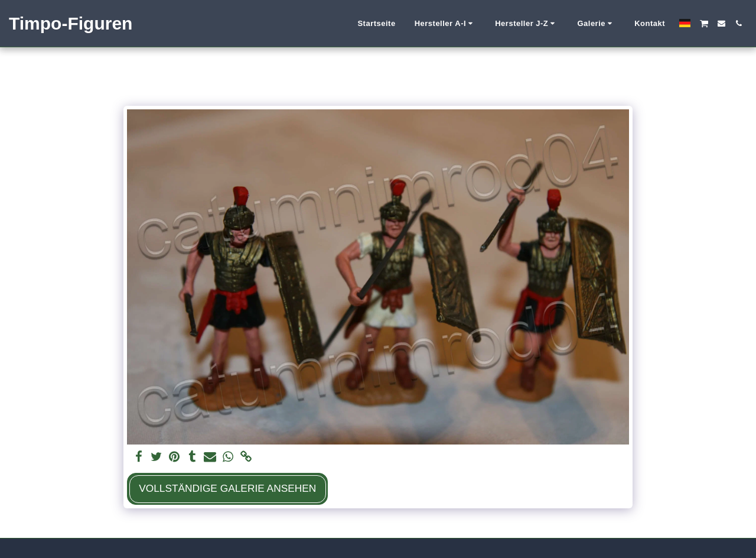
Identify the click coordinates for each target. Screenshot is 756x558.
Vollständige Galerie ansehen (227, 488)
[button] (446, 24)
